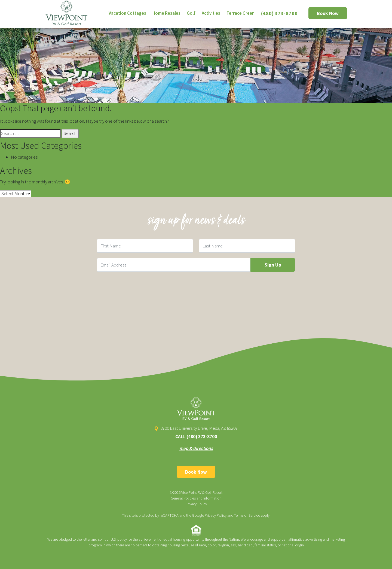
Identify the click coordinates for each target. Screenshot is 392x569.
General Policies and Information (196, 498)
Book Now (328, 13)
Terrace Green (241, 13)
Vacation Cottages (127, 13)
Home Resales (166, 13)
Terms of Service (247, 515)
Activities (211, 13)
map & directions (196, 448)
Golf (191, 13)
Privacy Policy (196, 504)
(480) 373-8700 (279, 13)
